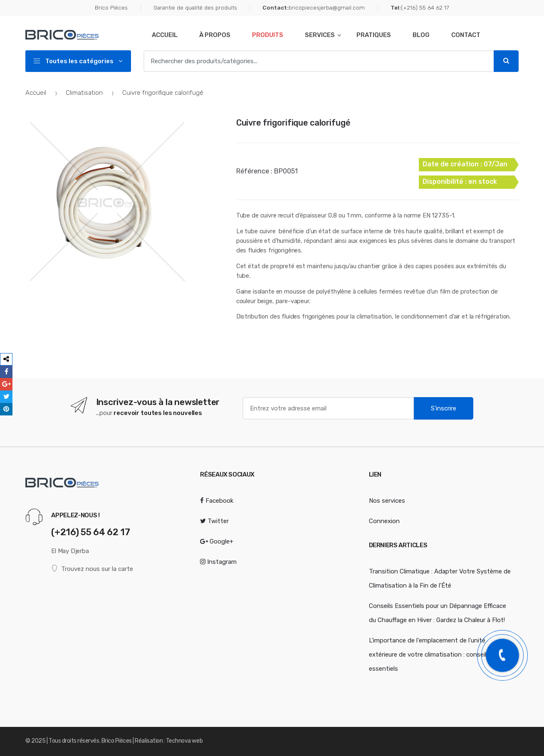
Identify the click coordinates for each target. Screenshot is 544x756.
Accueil (165, 35)
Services (320, 35)
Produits (268, 35)
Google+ (217, 541)
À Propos (215, 35)
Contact (466, 35)
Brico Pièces (111, 7)
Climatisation (84, 93)
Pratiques (374, 35)
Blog (421, 35)
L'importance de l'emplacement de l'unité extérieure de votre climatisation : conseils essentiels (429, 655)
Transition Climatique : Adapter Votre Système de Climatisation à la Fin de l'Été (440, 578)
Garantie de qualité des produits (195, 7)
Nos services (387, 501)
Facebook (217, 501)
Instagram (218, 562)
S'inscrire (444, 408)
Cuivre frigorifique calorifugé (293, 123)
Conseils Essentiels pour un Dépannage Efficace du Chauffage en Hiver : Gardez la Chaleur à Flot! (438, 613)
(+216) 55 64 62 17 (420, 8)
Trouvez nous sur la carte (92, 569)
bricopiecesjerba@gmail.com (314, 8)
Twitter (214, 521)
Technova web (184, 741)
